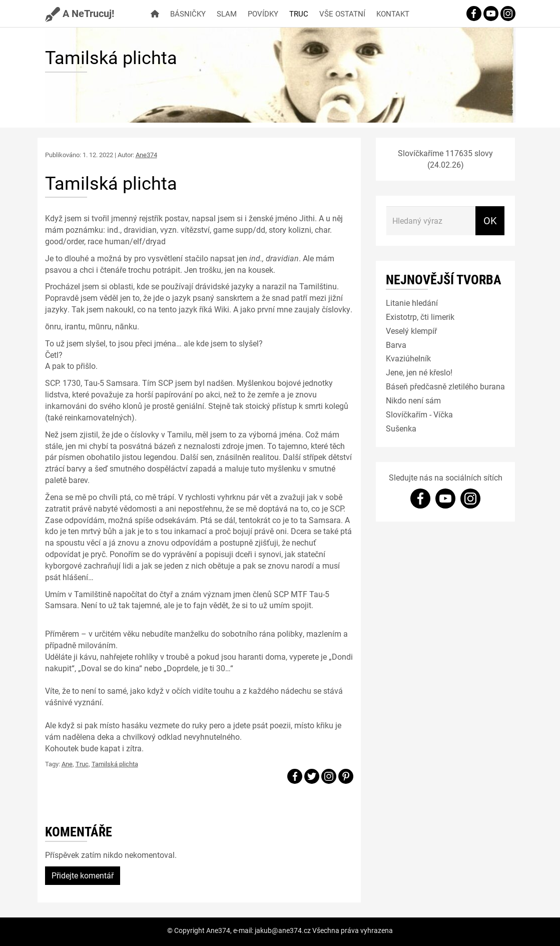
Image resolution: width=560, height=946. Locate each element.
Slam (227, 14)
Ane (67, 764)
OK (490, 220)
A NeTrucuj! (80, 13)
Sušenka (401, 428)
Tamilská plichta (115, 764)
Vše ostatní (342, 14)
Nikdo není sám (413, 400)
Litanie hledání (412, 303)
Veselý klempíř (411, 331)
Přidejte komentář (83, 875)
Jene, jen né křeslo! (419, 372)
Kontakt (393, 14)
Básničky (188, 14)
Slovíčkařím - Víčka (419, 414)
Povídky (263, 14)
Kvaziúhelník (408, 358)
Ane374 (146, 155)
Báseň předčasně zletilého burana (445, 386)
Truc (299, 14)
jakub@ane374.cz (283, 930)
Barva (396, 345)
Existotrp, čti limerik (420, 317)
